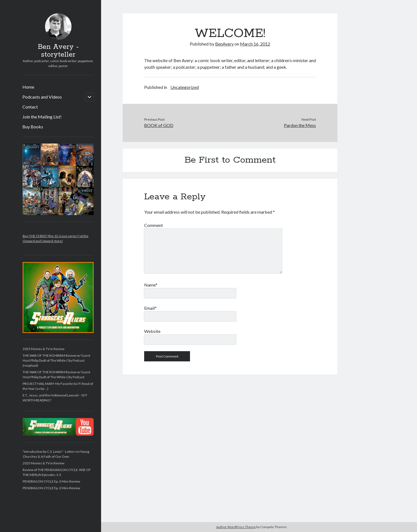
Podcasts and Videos (42, 97)
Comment (154, 225)
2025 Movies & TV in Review (43, 349)
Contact (30, 107)
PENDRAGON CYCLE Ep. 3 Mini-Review (51, 481)
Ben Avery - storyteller (58, 51)
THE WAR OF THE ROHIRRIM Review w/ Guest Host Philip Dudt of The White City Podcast (56, 374)
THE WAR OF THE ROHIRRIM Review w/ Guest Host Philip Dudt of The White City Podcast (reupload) (56, 360)
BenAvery (224, 44)
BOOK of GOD (159, 125)
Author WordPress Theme (236, 527)
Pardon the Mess (300, 125)
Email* (150, 308)
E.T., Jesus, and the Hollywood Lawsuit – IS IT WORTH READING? (55, 398)
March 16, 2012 (255, 44)
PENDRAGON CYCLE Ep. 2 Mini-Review (51, 488)
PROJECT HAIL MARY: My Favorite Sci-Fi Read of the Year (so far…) (58, 386)
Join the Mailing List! (42, 117)
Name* (151, 285)
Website (152, 331)
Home (28, 87)
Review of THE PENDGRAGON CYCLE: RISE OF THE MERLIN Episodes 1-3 (57, 472)
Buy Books (33, 127)
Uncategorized (185, 87)
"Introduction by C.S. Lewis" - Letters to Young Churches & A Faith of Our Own (56, 454)
